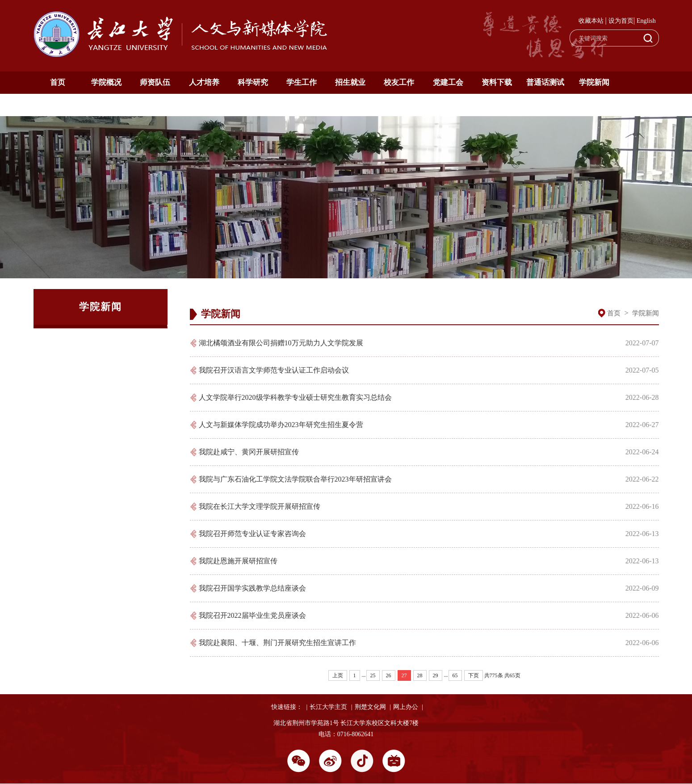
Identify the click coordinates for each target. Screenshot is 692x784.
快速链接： (287, 707)
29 (436, 675)
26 (389, 675)
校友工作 (399, 82)
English (646, 21)
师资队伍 (155, 82)
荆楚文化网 (370, 707)
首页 (58, 82)
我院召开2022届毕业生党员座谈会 (252, 615)
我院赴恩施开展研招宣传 (238, 561)
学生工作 (302, 82)
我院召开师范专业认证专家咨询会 (252, 534)
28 (420, 675)
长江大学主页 (328, 707)
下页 (474, 675)
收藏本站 (591, 21)
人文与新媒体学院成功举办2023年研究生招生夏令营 (281, 425)
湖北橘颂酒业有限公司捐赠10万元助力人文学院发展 (281, 343)
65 (455, 675)
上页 (338, 675)
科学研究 (253, 82)
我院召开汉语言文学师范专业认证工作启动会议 (274, 370)
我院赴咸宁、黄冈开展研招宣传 (249, 452)
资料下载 (497, 82)
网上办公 (406, 707)
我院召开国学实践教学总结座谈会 (252, 588)
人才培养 (204, 82)
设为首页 (621, 21)
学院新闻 (594, 82)
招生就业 (350, 82)
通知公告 (58, 105)
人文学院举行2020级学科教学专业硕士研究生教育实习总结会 (295, 397)
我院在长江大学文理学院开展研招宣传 (260, 506)
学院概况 (106, 82)
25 (373, 675)
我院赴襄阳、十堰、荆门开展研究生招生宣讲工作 (277, 643)
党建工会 (448, 82)
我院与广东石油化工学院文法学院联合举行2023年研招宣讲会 (295, 479)
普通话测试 (545, 82)
